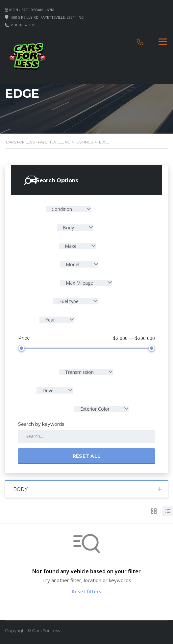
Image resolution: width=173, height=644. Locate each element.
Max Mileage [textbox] (79, 283)
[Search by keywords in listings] (86, 436)
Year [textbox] (50, 320)
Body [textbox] (68, 228)
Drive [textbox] (48, 390)
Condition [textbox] (62, 209)
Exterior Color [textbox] (95, 409)
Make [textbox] (71, 246)
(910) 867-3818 (24, 25)
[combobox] (68, 209)
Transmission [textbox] (79, 372)
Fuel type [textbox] (69, 301)
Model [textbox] (73, 264)
